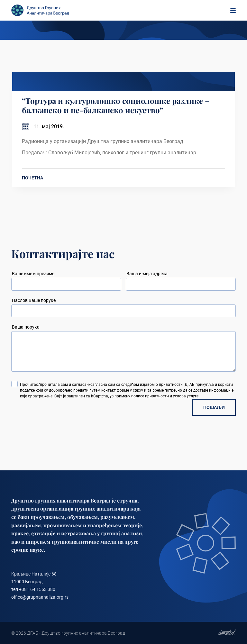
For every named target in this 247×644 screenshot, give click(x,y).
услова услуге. (186, 396)
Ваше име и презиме (33, 274)
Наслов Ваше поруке (34, 300)
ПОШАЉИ (214, 407)
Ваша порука (26, 327)
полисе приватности (150, 396)
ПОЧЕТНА (32, 178)
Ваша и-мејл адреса (147, 274)
